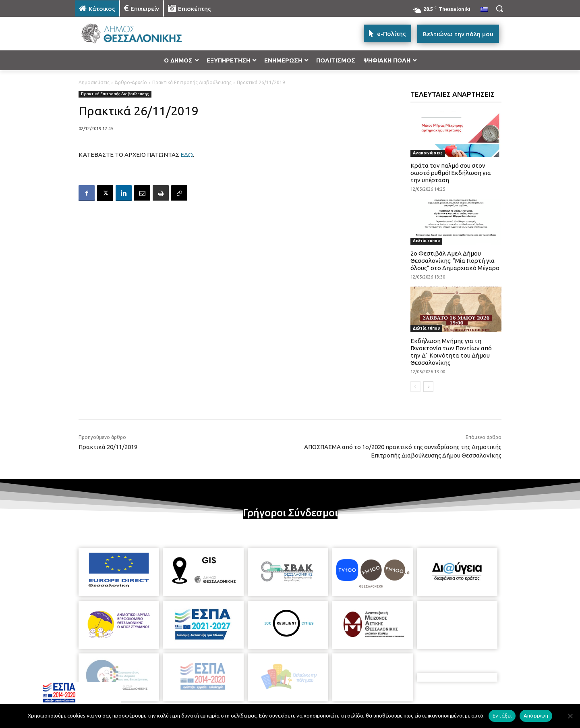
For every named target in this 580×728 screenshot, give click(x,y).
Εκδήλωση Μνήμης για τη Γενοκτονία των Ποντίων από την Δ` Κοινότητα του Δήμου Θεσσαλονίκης (451, 352)
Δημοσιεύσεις (94, 82)
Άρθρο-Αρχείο (131, 82)
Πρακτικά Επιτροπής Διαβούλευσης (192, 82)
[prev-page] (415, 387)
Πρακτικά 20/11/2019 (108, 447)
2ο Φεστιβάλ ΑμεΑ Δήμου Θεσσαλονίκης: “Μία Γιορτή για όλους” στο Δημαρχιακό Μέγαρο (455, 261)
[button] (499, 8)
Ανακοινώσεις (428, 153)
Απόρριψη (536, 716)
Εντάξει (502, 716)
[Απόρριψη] (570, 716)
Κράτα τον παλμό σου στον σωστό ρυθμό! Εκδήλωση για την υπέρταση (451, 173)
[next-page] (428, 387)
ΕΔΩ (187, 155)
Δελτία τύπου (426, 241)
